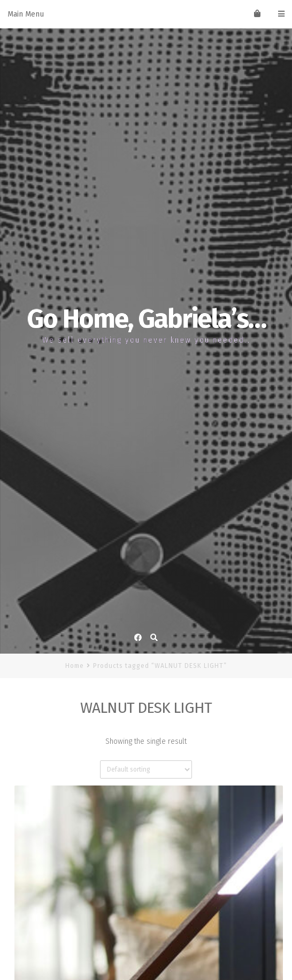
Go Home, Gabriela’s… (146, 319)
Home (75, 666)
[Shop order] (146, 769)
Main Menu (146, 14)
